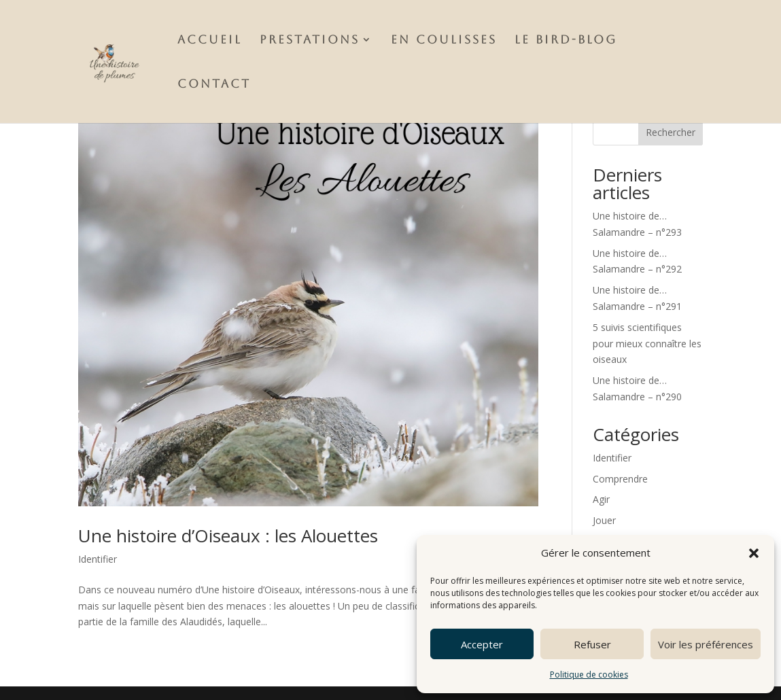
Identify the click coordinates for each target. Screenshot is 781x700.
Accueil (210, 40)
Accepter (482, 644)
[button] (754, 553)
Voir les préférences (706, 644)
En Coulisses (444, 40)
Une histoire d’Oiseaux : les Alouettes (228, 536)
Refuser (592, 644)
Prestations (310, 40)
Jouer (604, 520)
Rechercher (671, 132)
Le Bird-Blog (566, 40)
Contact (214, 85)
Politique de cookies (589, 675)
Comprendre (620, 479)
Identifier (98, 559)
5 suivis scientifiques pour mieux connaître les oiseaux (647, 344)
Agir (601, 499)
